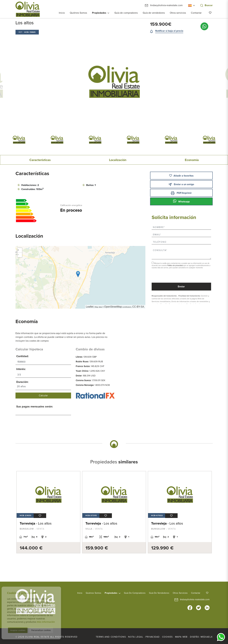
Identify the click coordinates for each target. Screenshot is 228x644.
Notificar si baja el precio (169, 31)
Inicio (62, 13)
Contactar (196, 13)
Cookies (167, 637)
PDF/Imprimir (181, 193)
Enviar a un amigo (181, 184)
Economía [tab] (192, 160)
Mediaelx (207, 637)
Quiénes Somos (78, 13)
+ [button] (18, 250)
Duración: (22, 382)
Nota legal (136, 637)
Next (200, 82)
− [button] (18, 255)
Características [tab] (40, 160)
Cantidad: (23, 356)
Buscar (206, 5)
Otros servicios (178, 13)
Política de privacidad (175, 265)
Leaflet (90, 307)
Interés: (21, 369)
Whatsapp (181, 201)
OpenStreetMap (113, 307)
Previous (28, 82)
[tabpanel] (48, 512)
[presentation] (168, 276)
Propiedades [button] (99, 13)
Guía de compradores (126, 13)
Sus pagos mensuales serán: (35, 406)
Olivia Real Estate (28, 9)
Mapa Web (181, 637)
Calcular (43, 396)
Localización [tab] (118, 160)
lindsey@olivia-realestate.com (164, 5)
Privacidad (153, 637)
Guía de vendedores (154, 13)
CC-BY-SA (138, 307)
